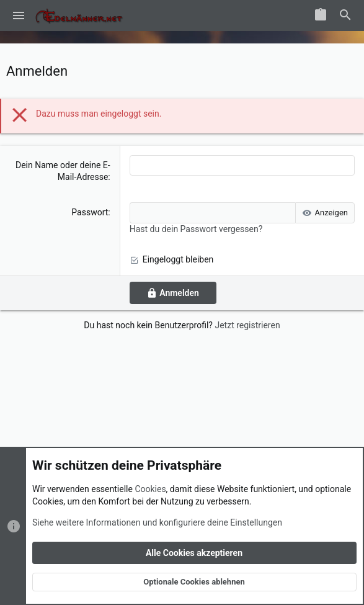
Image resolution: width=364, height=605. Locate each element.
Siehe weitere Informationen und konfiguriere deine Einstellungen (157, 522)
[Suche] (345, 16)
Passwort (90, 212)
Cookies (150, 489)
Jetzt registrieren (247, 325)
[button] (19, 16)
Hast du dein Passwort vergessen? (196, 229)
